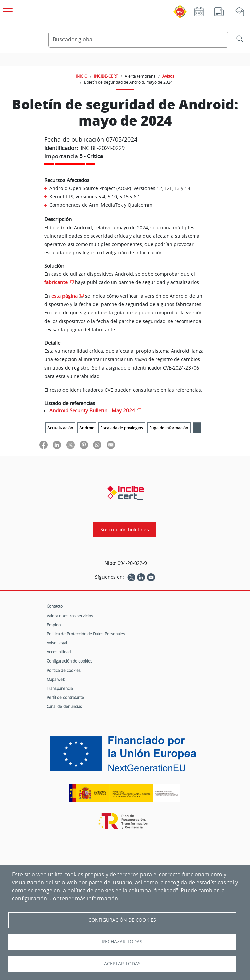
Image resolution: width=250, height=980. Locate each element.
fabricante (56, 282)
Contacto (55, 606)
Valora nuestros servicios (70, 616)
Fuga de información (169, 428)
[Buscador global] (138, 40)
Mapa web (56, 679)
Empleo (54, 625)
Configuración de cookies (70, 661)
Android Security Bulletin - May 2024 (92, 410)
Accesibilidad (59, 652)
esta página (65, 296)
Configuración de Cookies (122, 920)
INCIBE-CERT (106, 76)
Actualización (60, 428)
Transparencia (60, 688)
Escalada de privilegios (122, 428)
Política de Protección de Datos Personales (86, 634)
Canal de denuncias (64, 706)
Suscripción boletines (125, 530)
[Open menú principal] (7, 10)
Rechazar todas (122, 942)
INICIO (81, 76)
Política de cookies (64, 670)
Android (87, 428)
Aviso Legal (57, 643)
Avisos (168, 76)
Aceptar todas (122, 964)
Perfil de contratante (65, 697)
